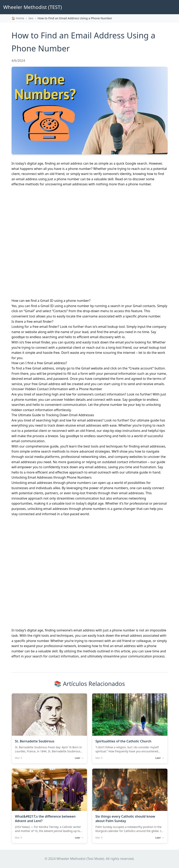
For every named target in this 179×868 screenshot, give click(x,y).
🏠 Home (18, 18)
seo (31, 18)
